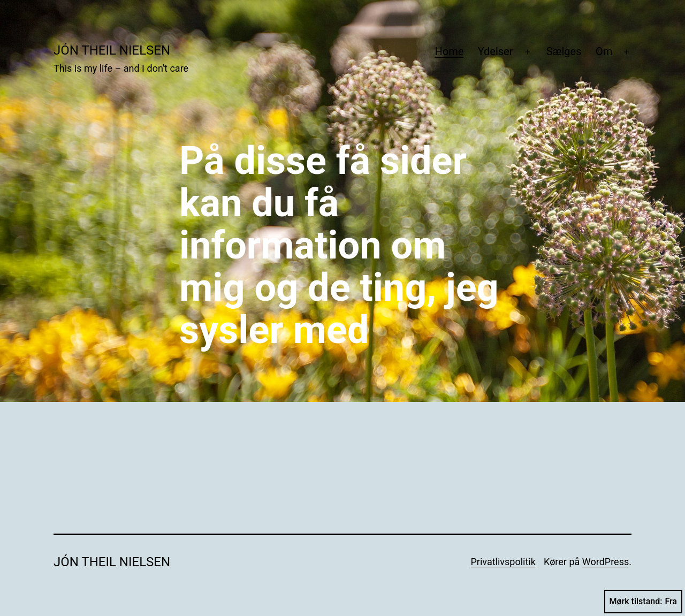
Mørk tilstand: (643, 602)
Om (604, 51)
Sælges (564, 51)
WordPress (606, 562)
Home (449, 51)
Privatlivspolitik (503, 562)
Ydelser (496, 51)
